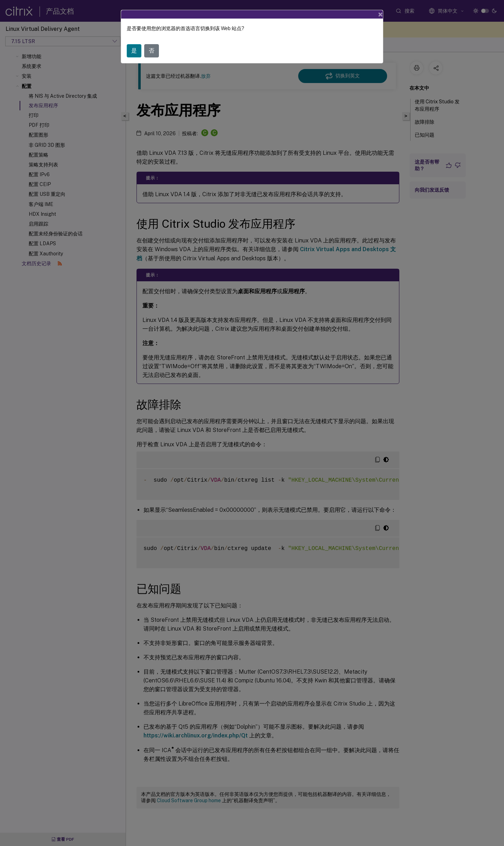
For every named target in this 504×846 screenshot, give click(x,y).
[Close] (380, 12)
